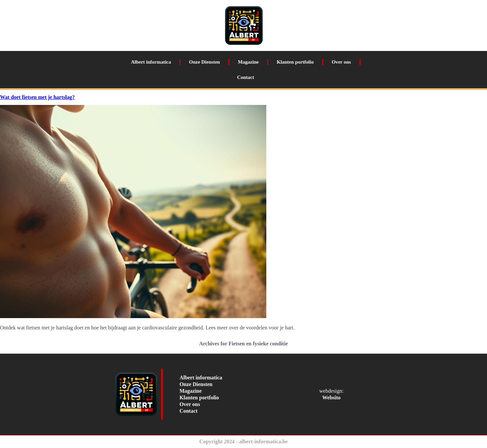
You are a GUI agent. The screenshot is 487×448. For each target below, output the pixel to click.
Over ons (341, 62)
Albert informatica (151, 62)
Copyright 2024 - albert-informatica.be (244, 442)
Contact (245, 77)
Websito (331, 398)
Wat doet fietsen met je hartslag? (37, 97)
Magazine (248, 62)
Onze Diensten (205, 62)
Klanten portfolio (295, 62)
